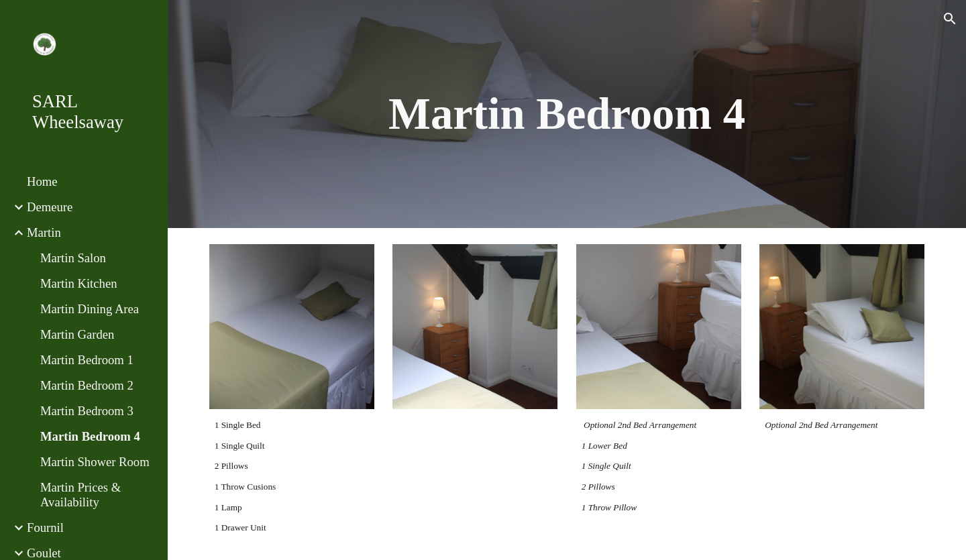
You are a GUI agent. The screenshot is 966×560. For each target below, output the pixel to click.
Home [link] (42, 181)
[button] (950, 19)
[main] (567, 114)
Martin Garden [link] (77, 334)
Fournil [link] (45, 527)
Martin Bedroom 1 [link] (87, 360)
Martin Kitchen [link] (79, 283)
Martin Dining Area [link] (90, 309)
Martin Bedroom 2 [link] (87, 385)
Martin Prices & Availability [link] (80, 495)
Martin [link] (44, 232)
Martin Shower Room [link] (95, 462)
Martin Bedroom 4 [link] (90, 436)
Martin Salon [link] (73, 258)
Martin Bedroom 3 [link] (87, 411)
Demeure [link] (50, 207)
